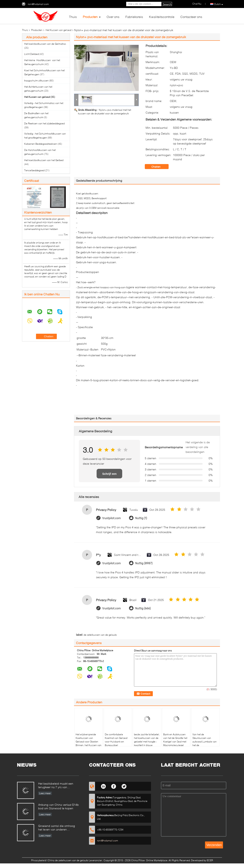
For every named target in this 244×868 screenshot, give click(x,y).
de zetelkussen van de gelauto (100, 635)
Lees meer (45, 793)
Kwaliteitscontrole (162, 17)
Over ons (113, 17)
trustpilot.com (112, 518)
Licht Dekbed (31, 54)
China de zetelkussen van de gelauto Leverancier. (75, 860)
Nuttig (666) (143, 608)
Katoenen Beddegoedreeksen (41, 144)
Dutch (219, 4)
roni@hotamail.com (38, 4)
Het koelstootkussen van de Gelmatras (45, 44)
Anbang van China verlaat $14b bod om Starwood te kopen (58, 806)
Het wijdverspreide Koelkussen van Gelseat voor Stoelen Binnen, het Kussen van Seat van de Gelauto (88, 742)
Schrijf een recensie (109, 475)
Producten (90, 17)
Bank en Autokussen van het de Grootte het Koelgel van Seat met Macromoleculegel (175, 740)
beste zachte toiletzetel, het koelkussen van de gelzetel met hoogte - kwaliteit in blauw (147, 740)
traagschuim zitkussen (36, 81)
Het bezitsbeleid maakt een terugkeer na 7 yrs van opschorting (56, 786)
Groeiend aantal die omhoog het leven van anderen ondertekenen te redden (57, 828)
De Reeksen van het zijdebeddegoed (44, 123)
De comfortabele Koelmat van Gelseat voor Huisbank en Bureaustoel (116, 740)
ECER (210, 860)
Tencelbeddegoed (34, 170)
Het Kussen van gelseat (58, 30)
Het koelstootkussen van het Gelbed (44, 160)
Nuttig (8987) (144, 563)
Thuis (73, 17)
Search (167, 4)
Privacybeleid (39, 860)
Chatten (159, 167)
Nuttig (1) (141, 518)
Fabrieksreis (134, 17)
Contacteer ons (191, 17)
